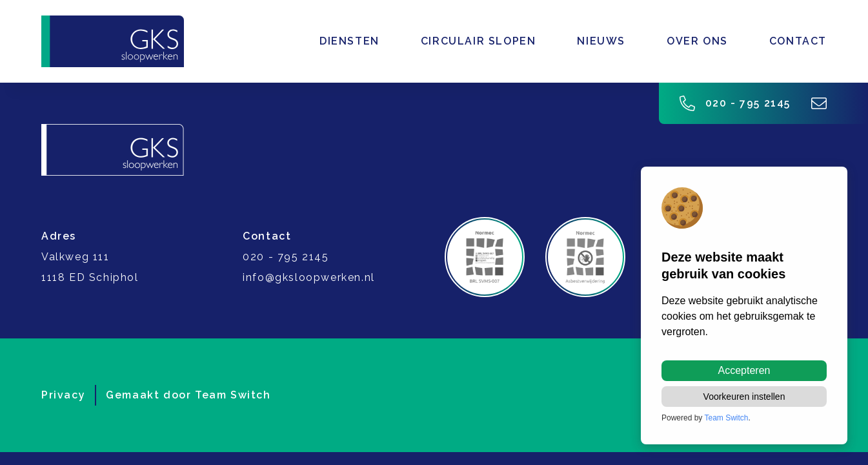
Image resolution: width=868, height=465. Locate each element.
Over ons (697, 41)
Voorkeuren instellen (744, 397)
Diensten (349, 41)
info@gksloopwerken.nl (309, 277)
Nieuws (601, 41)
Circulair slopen (479, 41)
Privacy (63, 395)
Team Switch (233, 395)
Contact (798, 41)
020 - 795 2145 (735, 103)
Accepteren (744, 370)
